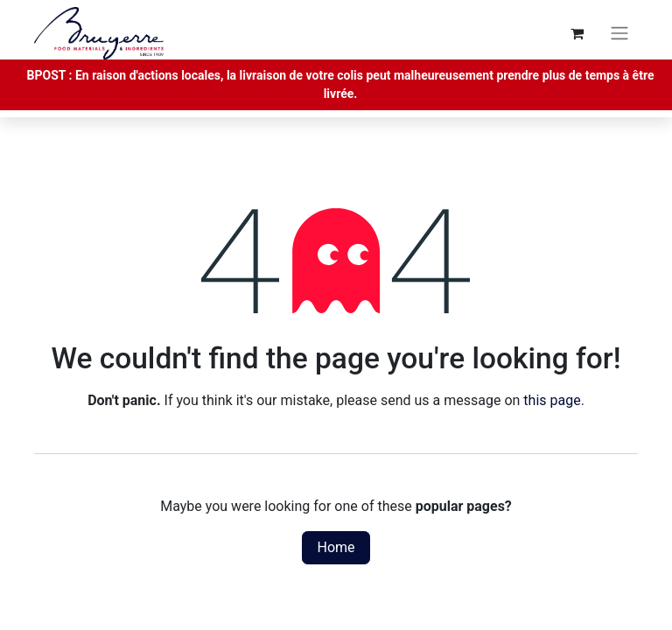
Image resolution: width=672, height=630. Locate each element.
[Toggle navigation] (619, 34)
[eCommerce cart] (577, 33)
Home (336, 547)
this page (552, 400)
